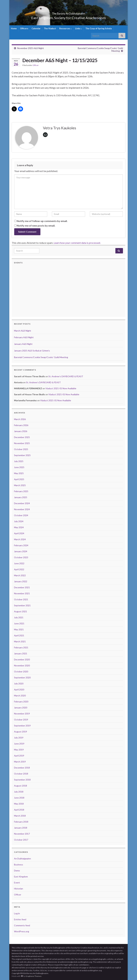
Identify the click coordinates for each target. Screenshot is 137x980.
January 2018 (21, 828)
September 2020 (22, 677)
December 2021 (22, 587)
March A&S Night (23, 331)
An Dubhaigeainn (22, 859)
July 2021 (19, 617)
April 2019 (19, 756)
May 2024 (19, 527)
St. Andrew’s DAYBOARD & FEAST (66, 376)
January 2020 (21, 708)
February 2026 (21, 425)
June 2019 (19, 744)
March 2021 (20, 641)
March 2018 (20, 816)
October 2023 (21, 557)
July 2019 (19, 738)
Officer (36, 65)
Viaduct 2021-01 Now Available (61, 388)
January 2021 (21, 653)
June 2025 (19, 467)
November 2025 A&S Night (31, 48)
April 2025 (19, 479)
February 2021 (21, 647)
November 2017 (22, 834)
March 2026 (20, 419)
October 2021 (21, 599)
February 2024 (21, 545)
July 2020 (19, 684)
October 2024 (21, 515)
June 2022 (19, 563)
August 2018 (21, 786)
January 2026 (21, 431)
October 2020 (21, 671)
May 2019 (19, 750)
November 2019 (22, 714)
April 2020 (19, 690)
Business (19, 865)
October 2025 (21, 449)
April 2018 (19, 810)
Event (17, 883)
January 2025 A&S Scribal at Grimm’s (32, 351)
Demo (17, 871)
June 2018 (19, 798)
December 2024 (22, 503)
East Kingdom (21, 877)
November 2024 (22, 509)
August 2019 (21, 732)
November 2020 (22, 665)
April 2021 (19, 635)
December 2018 (22, 768)
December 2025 (22, 437)
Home (14, 28)
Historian (19, 889)
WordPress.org (22, 931)
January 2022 (21, 581)
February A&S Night (24, 337)
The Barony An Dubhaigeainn (68, 13)
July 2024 (19, 521)
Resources (66, 28)
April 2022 (19, 569)
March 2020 (20, 696)
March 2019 (20, 762)
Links (79, 28)
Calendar (36, 28)
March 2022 (20, 575)
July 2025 (19, 461)
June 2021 (19, 623)
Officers (24, 28)
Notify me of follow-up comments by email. (42, 221)
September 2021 (22, 605)
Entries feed (20, 919)
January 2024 (21, 551)
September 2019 (22, 726)
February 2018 (21, 822)
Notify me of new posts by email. (36, 226)
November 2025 (22, 443)
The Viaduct (50, 28)
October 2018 (21, 774)
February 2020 (21, 702)
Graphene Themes (34, 976)
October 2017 (21, 840)
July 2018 (19, 792)
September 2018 (22, 780)
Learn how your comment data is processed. (77, 243)
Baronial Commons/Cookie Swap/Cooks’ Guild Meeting (41, 357)
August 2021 (21, 611)
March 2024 (20, 539)
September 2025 (22, 455)
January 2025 (21, 497)
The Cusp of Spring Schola (98, 28)
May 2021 (19, 629)
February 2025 (21, 491)
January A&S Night (23, 344)
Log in (17, 913)
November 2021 (22, 593)
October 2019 (21, 720)
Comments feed (22, 925)
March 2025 (20, 485)
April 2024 (19, 533)
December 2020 (22, 659)
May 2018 (19, 804)
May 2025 (19, 473)
